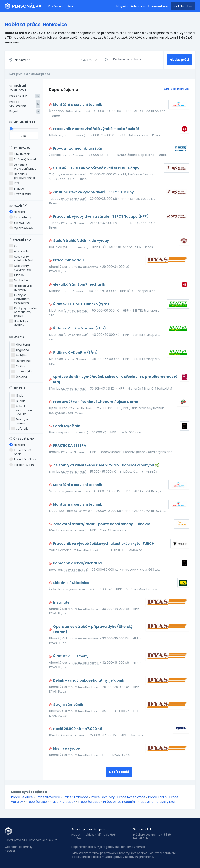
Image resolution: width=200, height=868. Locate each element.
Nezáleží (17, 212)
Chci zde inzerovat (177, 89)
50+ (14, 246)
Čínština (19, 377)
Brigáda (14, 111)
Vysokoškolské (21, 228)
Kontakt (10, 851)
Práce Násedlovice (131, 797)
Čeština (19, 366)
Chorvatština (22, 372)
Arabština (20, 355)
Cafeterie (20, 429)
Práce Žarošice (89, 802)
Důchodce (19, 280)
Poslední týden (22, 465)
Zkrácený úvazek (23, 159)
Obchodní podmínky (19, 847)
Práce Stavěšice (48, 797)
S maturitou (20, 223)
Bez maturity (20, 217)
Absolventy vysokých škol (21, 268)
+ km (86, 60)
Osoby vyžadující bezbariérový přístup (23, 312)
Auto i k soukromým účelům (21, 410)
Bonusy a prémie (19, 421)
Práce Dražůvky (103, 797)
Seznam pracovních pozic (89, 829)
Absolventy (19, 251)
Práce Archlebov (62, 802)
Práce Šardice (36, 802)
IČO (14, 183)
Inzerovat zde (158, 6)
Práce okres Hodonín (119, 802)
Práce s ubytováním (18, 104)
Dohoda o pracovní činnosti (23, 176)
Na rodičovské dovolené (21, 288)
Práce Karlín (157, 797)
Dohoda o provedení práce (23, 167)
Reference (138, 6)
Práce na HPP (18, 96)
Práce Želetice (22, 797)
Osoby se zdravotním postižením (19, 299)
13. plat (18, 396)
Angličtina (20, 350)
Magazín (122, 6)
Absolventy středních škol (21, 259)
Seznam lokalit (143, 829)
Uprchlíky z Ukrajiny (19, 323)
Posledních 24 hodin (21, 452)
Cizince (17, 275)
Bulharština (21, 361)
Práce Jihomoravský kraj (156, 802)
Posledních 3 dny (23, 459)
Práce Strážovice (75, 797)
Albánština (20, 345)
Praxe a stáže (21, 194)
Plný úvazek (19, 154)
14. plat (18, 401)
